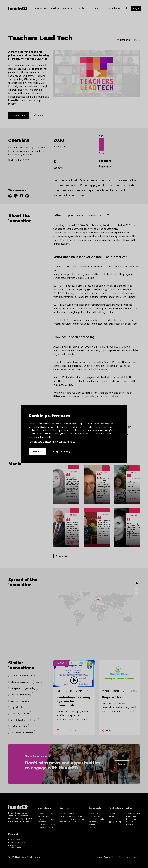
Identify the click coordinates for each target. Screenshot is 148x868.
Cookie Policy (69, 442)
